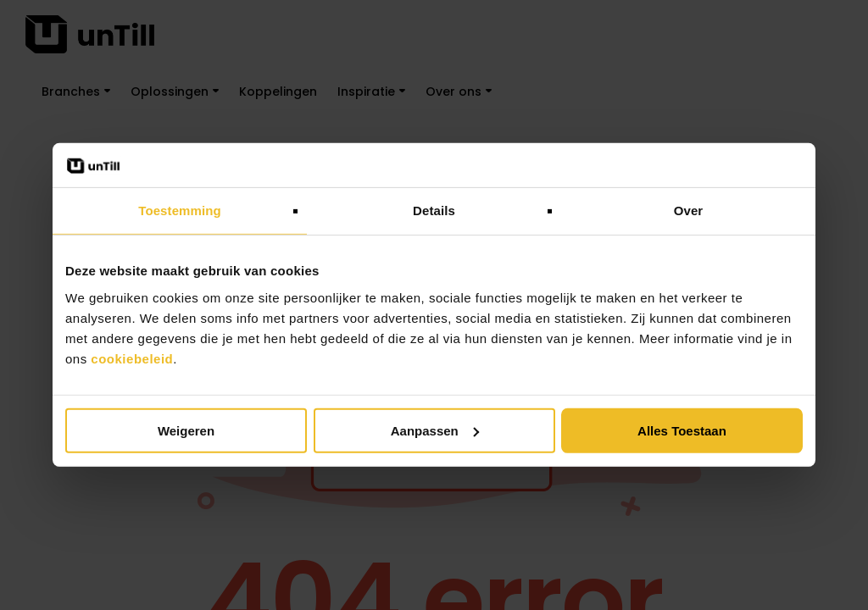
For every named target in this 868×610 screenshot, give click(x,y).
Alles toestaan (682, 431)
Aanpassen (435, 431)
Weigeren (186, 431)
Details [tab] (434, 211)
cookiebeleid (132, 359)
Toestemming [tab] (180, 211)
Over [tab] (689, 211)
